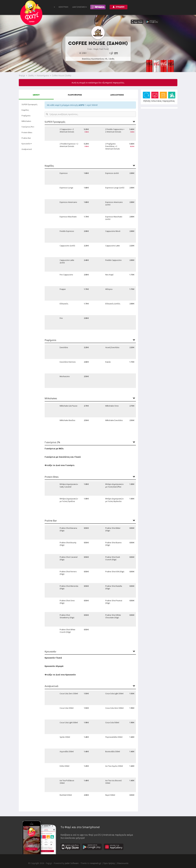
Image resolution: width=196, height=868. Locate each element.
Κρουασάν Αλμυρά (54, 666)
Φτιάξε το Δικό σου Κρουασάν (60, 675)
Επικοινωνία (123, 863)
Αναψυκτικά (27, 149)
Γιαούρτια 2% (28, 127)
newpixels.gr (95, 863)
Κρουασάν (27, 144)
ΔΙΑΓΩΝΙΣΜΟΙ (80, 7)
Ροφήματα (26, 116)
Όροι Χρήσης (109, 863)
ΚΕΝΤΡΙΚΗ (63, 7)
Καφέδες (25, 110)
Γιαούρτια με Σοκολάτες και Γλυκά (63, 457)
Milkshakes (26, 121)
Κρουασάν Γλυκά (53, 658)
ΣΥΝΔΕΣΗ (119, 7)
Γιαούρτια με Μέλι (54, 448)
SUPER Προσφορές (29, 104)
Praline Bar (26, 138)
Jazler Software (72, 863)
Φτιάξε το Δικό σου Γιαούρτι (60, 465)
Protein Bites (27, 132)
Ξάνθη (31, 75)
